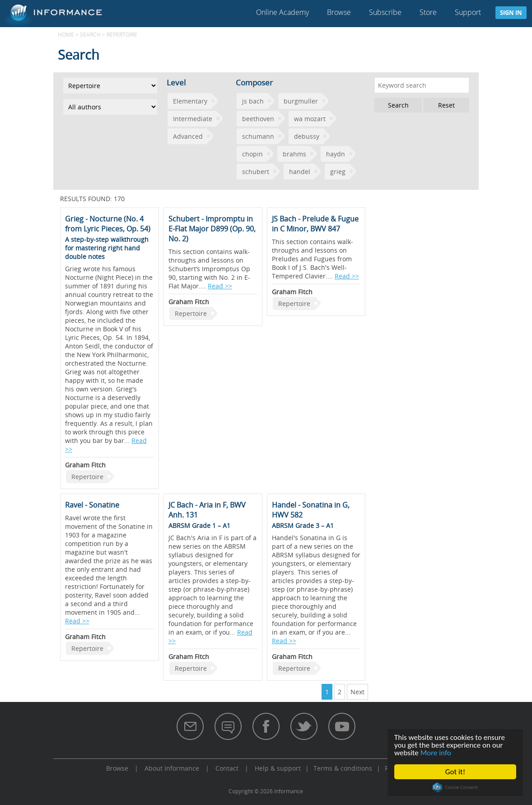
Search (90, 34)
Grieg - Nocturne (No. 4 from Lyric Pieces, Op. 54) (108, 224)
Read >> (220, 286)
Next (357, 692)
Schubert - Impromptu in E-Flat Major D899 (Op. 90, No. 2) (212, 229)
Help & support (278, 768)
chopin (252, 154)
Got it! (455, 772)
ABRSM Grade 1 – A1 (199, 525)
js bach (253, 101)
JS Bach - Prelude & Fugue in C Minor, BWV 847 (315, 224)
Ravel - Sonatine (92, 505)
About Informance (172, 768)
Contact (227, 768)
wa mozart (310, 119)
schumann (258, 136)
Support (468, 12)
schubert (256, 172)
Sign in (511, 13)
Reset (446, 105)
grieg (338, 172)
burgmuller (301, 101)
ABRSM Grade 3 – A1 (303, 525)
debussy (307, 136)
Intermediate (193, 119)
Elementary (190, 101)
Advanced (188, 136)
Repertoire (87, 477)
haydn (336, 154)
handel (300, 172)
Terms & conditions (343, 768)
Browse (339, 12)
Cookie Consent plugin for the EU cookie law (455, 787)
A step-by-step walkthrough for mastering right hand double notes (107, 248)
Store (428, 12)
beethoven (258, 119)
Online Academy (282, 12)
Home (66, 34)
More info (436, 753)
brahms (294, 154)
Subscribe (385, 12)
